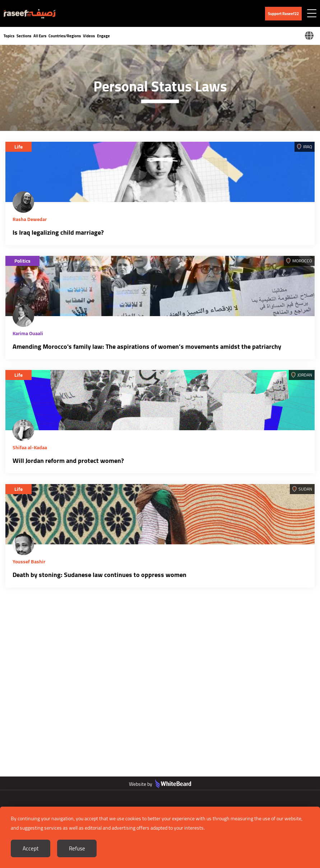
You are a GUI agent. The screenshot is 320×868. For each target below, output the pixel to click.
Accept (31, 848)
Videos (89, 36)
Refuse (77, 848)
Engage (103, 36)
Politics (22, 261)
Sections (24, 36)
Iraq (308, 147)
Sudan (305, 489)
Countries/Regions (65, 36)
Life (18, 147)
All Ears (40, 36)
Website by (160, 784)
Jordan (305, 375)
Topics (9, 36)
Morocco (302, 261)
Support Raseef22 (283, 14)
